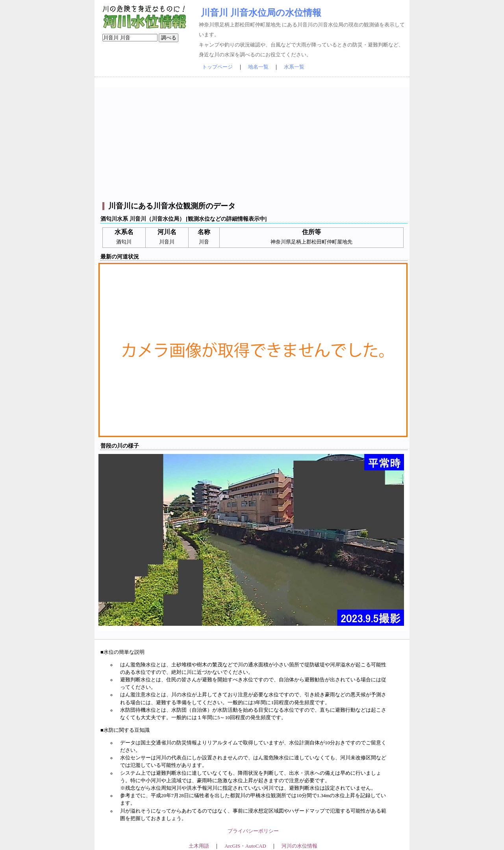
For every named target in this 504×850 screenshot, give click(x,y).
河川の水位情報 (299, 846)
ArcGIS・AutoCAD (245, 846)
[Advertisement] (253, 142)
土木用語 (199, 846)
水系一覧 (294, 67)
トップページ (217, 67)
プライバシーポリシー (253, 831)
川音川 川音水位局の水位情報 (261, 13)
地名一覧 (258, 67)
